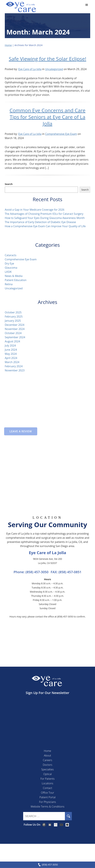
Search (9, 184)
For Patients (47, 779)
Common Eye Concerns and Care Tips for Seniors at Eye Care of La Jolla (47, 117)
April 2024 (11, 358)
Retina (9, 284)
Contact (47, 788)
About (47, 755)
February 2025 (14, 317)
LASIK (8, 272)
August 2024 (12, 341)
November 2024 (15, 329)
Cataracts (11, 255)
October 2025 (13, 312)
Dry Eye (9, 263)
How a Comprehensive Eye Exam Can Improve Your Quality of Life (46, 226)
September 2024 (15, 337)
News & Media (14, 276)
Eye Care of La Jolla (30, 69)
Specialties (47, 769)
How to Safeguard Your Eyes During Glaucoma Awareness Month (45, 218)
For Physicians (47, 802)
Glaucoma (11, 268)
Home (8, 45)
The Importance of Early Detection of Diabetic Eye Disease (41, 222)
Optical (47, 774)
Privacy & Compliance (43, 851)
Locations (48, 783)
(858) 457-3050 (37, 572)
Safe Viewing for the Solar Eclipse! (47, 59)
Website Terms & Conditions (47, 807)
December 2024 (15, 325)
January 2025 (13, 321)
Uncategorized (54, 69)
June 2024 (11, 350)
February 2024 (14, 366)
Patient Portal (48, 797)
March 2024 (12, 362)
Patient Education (16, 280)
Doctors (48, 765)
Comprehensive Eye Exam (61, 134)
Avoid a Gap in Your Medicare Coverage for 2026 (35, 210)
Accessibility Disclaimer (71, 851)
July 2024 (10, 346)
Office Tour (47, 793)
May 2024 (11, 354)
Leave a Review (21, 431)
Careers (47, 760)
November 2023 (15, 370)
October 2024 (13, 333)
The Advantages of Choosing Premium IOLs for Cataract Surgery (44, 214)
